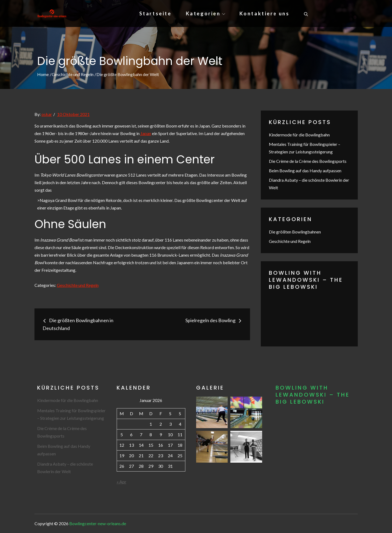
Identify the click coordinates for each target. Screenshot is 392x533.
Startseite (155, 13)
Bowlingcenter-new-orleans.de (98, 523)
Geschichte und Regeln (78, 285)
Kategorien (206, 13)
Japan (146, 133)
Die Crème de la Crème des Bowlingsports (308, 161)
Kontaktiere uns (265, 13)
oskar (47, 114)
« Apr (122, 482)
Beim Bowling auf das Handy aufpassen (305, 171)
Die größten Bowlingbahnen (295, 232)
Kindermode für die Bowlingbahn (299, 135)
